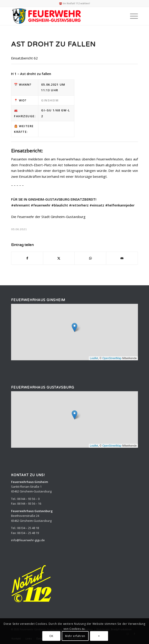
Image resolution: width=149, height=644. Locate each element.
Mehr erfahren (75, 636)
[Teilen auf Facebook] (27, 258)
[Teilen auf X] (59, 258)
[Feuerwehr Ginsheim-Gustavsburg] (62, 16)
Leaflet (94, 358)
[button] (74, 327)
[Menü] (132, 16)
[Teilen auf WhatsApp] (90, 258)
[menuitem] (132, 16)
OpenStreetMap (112, 358)
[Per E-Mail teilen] (122, 258)
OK (51, 636)
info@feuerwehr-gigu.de (28, 540)
